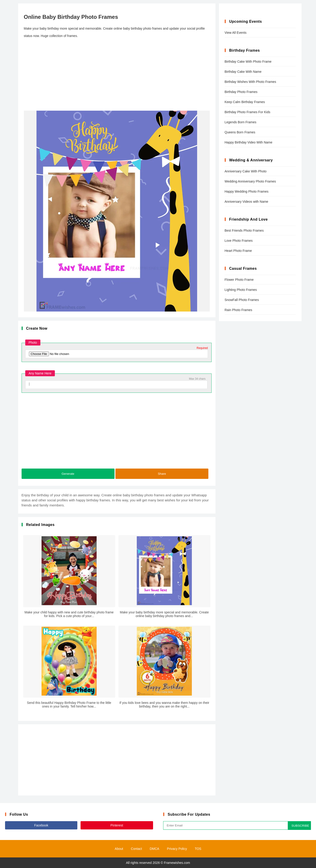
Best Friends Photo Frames (244, 230)
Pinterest (117, 825)
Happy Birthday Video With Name (249, 142)
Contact (136, 849)
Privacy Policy (177, 849)
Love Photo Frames (239, 241)
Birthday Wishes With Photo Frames (250, 82)
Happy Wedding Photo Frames (247, 191)
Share (162, 474)
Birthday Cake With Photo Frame (248, 62)
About (119, 849)
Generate (68, 474)
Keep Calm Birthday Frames (245, 102)
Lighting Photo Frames (241, 290)
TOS (198, 849)
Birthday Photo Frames (241, 92)
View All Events (236, 33)
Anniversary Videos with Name (246, 202)
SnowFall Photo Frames (242, 300)
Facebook (41, 825)
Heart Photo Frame (238, 251)
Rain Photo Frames (239, 310)
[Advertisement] (117, 75)
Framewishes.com (177, 863)
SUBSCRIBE (300, 826)
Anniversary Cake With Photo (246, 171)
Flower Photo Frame (239, 280)
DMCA (154, 849)
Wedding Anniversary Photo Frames (250, 181)
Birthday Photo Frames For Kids (247, 112)
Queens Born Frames (240, 132)
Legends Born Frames (241, 122)
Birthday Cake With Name (243, 72)
